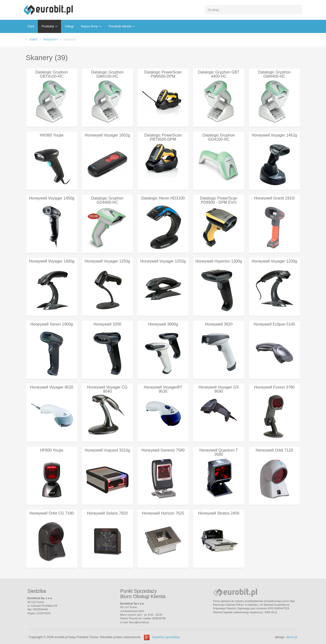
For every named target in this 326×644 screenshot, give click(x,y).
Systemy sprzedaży (166, 637)
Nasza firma (89, 26)
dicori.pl (292, 637)
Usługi (69, 26)
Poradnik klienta (120, 26)
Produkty (48, 26)
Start (31, 26)
